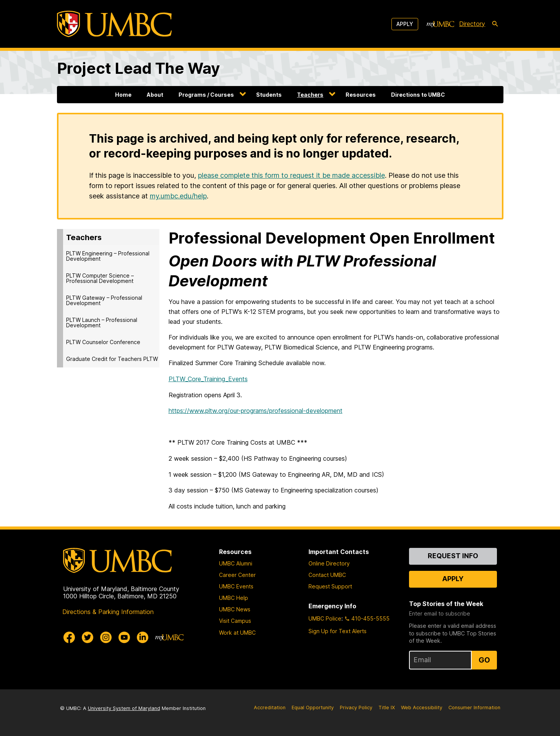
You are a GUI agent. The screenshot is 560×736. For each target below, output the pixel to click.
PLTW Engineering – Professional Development (108, 256)
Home (123, 95)
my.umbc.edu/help (178, 196)
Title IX (387, 708)
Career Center (237, 575)
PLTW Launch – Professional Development (102, 323)
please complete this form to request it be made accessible (291, 175)
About (155, 95)
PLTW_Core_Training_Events (208, 379)
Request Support (330, 586)
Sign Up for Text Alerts (338, 631)
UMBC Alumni (236, 563)
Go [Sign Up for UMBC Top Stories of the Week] (484, 660)
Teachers (310, 95)
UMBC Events (236, 586)
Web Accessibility (422, 708)
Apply (405, 24)
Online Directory (329, 563)
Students (269, 95)
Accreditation (270, 708)
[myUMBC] (440, 24)
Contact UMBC (327, 575)
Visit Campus (235, 621)
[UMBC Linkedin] (143, 637)
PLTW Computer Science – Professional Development (100, 278)
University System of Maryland (124, 708)
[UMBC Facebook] (69, 637)
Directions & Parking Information (108, 612)
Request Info (453, 556)
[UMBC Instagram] (106, 637)
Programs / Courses (206, 95)
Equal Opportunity (313, 708)
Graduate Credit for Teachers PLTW (112, 359)
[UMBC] (114, 24)
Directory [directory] (472, 24)
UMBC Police (325, 618)
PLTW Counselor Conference (103, 342)
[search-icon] (495, 24)
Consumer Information (474, 708)
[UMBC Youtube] (124, 637)
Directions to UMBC (418, 95)
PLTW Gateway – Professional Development (104, 300)
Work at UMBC (237, 633)
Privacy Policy (356, 708)
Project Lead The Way (138, 68)
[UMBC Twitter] (88, 637)
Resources (361, 95)
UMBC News (235, 609)
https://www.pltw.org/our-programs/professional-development (256, 411)
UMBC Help (234, 598)
